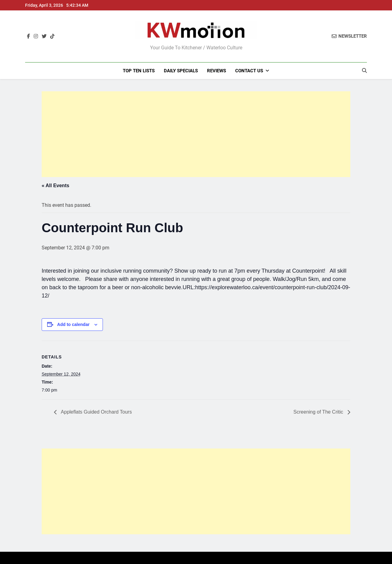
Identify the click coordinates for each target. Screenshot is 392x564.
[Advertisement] (196, 134)
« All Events (55, 185)
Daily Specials (181, 71)
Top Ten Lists (139, 71)
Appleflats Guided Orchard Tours (96, 412)
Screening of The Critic (319, 412)
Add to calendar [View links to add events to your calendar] (73, 324)
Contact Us (249, 71)
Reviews (217, 71)
